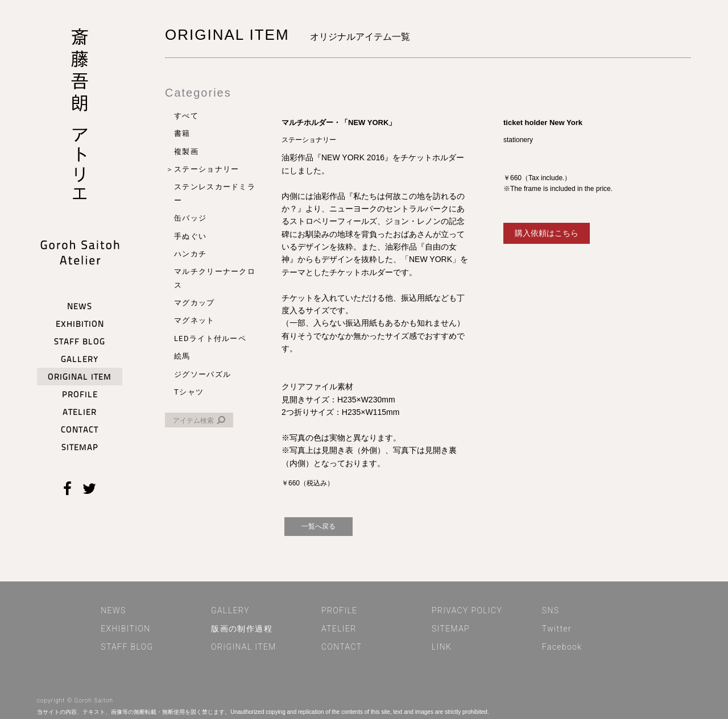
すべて (186, 116)
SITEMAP (451, 629)
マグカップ (195, 303)
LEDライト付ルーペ (210, 338)
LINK (442, 647)
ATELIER (339, 629)
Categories (198, 93)
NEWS (113, 610)
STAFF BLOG (127, 647)
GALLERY (230, 610)
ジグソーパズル (202, 374)
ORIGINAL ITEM (244, 647)
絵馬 (182, 356)
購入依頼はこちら (547, 233)
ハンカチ (190, 254)
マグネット (195, 320)
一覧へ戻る (318, 526)
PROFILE (340, 610)
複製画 (186, 151)
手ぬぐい (190, 236)
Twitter (557, 629)
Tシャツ (189, 392)
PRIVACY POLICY (467, 610)
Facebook (562, 647)
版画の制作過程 (242, 629)
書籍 (182, 133)
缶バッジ (190, 218)
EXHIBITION (125, 629)
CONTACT (342, 647)
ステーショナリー (206, 169)
